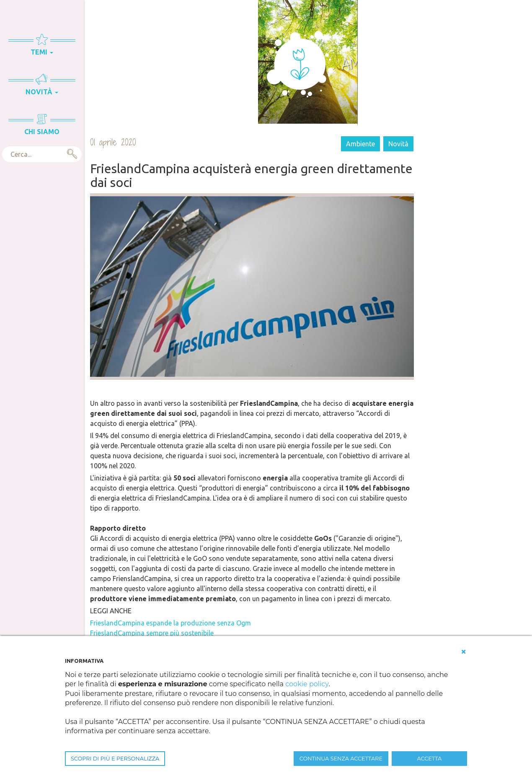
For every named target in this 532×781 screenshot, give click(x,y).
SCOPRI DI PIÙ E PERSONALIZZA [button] (115, 759)
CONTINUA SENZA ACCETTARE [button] (341, 759)
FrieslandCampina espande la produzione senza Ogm (170, 623)
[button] (464, 652)
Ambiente (360, 144)
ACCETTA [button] (430, 759)
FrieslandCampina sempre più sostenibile (152, 633)
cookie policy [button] (307, 684)
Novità (398, 144)
